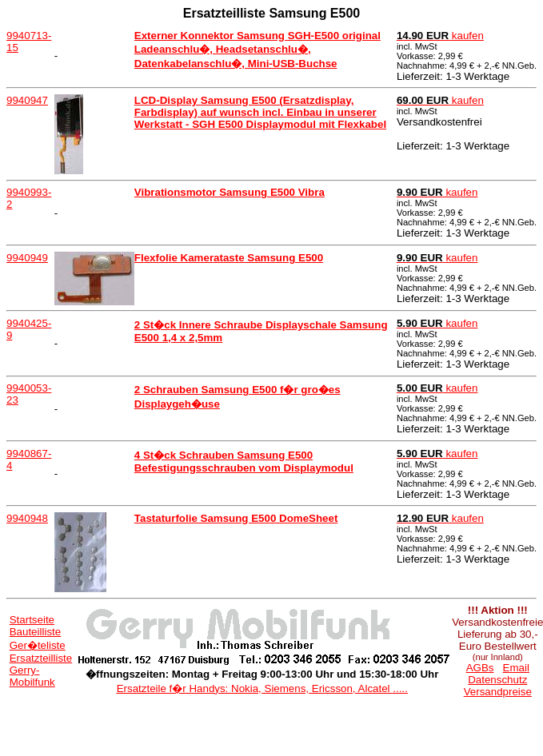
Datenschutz (497, 680)
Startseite (32, 620)
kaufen (440, 36)
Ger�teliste (38, 645)
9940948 (27, 518)
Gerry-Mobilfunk (32, 676)
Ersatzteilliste (41, 658)
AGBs (480, 668)
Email (516, 668)
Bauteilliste (35, 632)
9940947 (27, 100)
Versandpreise (498, 692)
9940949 (27, 258)
